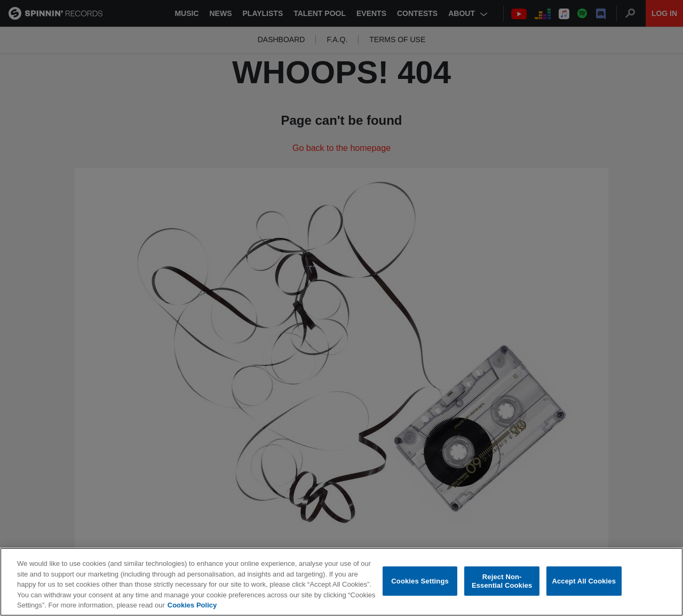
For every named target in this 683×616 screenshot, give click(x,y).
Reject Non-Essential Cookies (502, 581)
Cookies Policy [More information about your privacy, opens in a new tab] (192, 605)
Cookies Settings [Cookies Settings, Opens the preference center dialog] (420, 581)
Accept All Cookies (584, 581)
